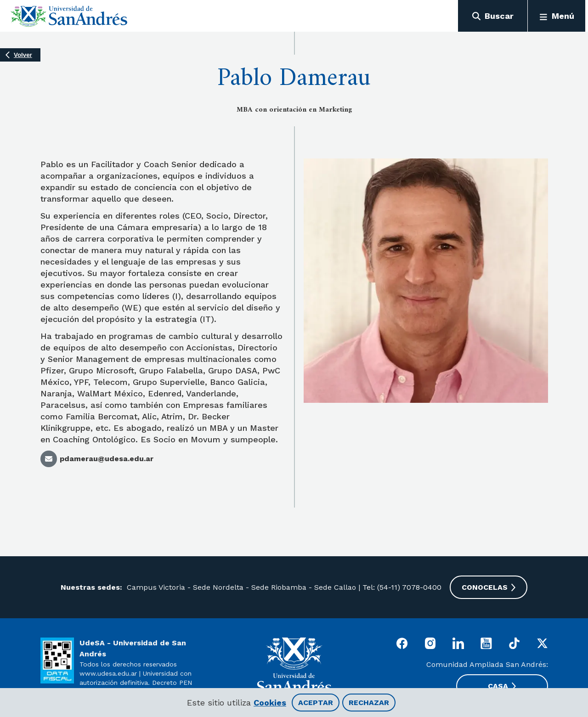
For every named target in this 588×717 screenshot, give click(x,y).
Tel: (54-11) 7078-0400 (402, 587)
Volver (23, 55)
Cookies (270, 703)
